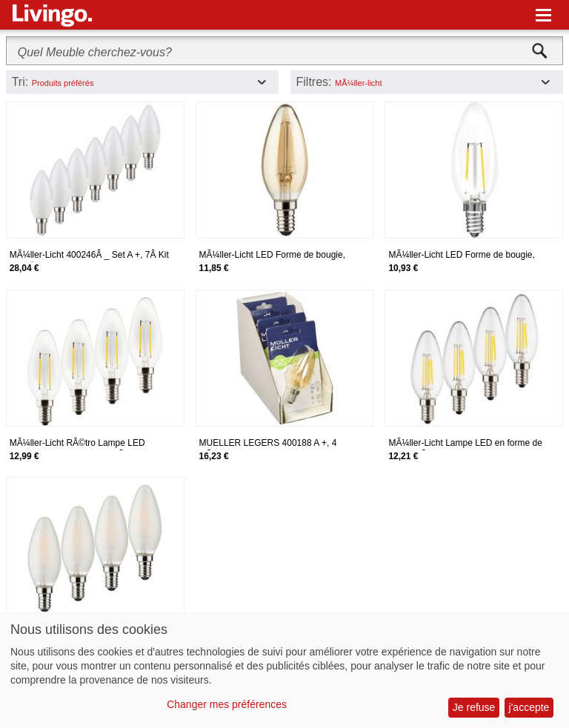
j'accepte (529, 707)
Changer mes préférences (227, 704)
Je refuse (474, 707)
